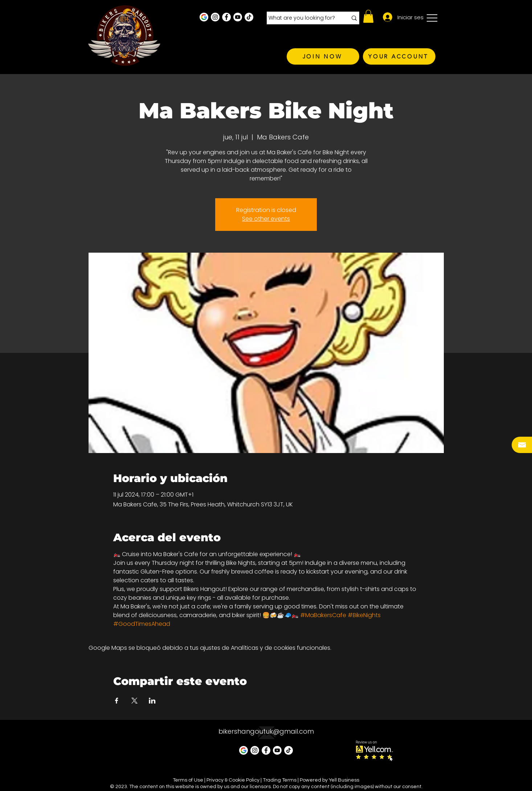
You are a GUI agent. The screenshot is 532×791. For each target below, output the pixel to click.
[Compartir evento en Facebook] (117, 701)
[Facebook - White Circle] (226, 17)
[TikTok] (249, 17)
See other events (266, 219)
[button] (368, 16)
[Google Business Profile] (204, 17)
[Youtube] (238, 17)
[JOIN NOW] (323, 56)
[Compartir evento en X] (134, 701)
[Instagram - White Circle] (215, 17)
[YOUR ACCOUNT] (399, 56)
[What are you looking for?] (302, 18)
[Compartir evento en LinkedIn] (152, 701)
